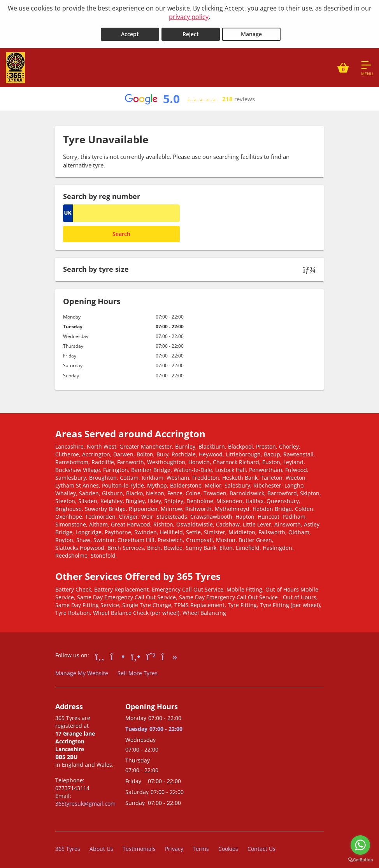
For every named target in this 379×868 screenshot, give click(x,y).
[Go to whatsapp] (360, 845)
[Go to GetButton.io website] (360, 860)
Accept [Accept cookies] (130, 32)
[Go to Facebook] (100, 653)
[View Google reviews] (189, 97)
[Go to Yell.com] (136, 653)
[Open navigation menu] (367, 65)
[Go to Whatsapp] (151, 653)
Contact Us (261, 846)
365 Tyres (68, 846)
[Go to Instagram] (118, 653)
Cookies (228, 846)
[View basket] (343, 65)
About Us (101, 846)
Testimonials (139, 846)
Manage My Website (82, 670)
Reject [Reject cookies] (191, 32)
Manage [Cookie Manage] (251, 32)
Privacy (174, 846)
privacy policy (189, 17)
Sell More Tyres (138, 670)
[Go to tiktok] (169, 653)
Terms (201, 846)
